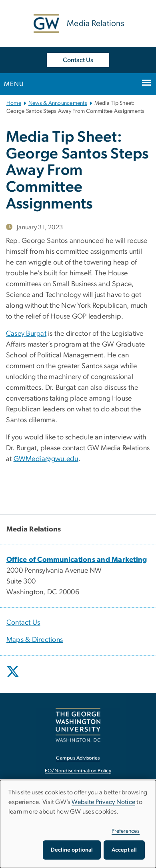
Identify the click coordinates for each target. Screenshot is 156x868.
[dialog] (78, 824)
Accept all (124, 850)
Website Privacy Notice (104, 802)
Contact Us (78, 60)
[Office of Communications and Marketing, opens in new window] (77, 560)
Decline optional (72, 850)
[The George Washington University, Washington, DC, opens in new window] (78, 725)
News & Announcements (58, 103)
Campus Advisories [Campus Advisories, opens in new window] (78, 758)
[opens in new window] (14, 678)
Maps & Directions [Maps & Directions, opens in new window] (35, 640)
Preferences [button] (126, 831)
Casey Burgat (26, 334)
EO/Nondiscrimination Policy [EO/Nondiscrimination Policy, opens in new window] (78, 771)
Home (14, 103)
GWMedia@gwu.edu (46, 459)
